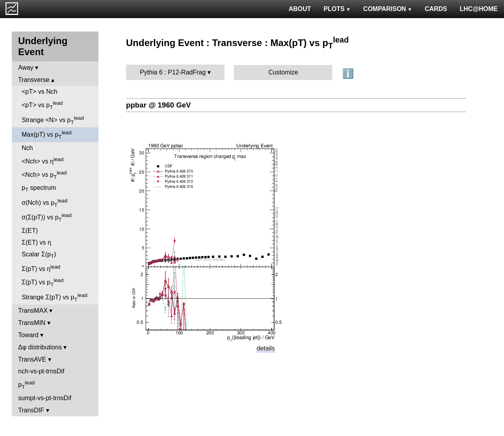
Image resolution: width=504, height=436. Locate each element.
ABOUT (300, 9)
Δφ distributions (40, 347)
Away (26, 68)
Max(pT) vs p (47, 135)
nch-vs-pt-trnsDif (41, 371)
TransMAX (33, 311)
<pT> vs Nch (40, 92)
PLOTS (337, 9)
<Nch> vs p (44, 175)
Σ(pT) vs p (43, 282)
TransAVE (32, 359)
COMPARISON (387, 9)
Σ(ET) (30, 231)
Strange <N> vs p (53, 120)
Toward (28, 335)
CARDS (436, 9)
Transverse (34, 80)
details (266, 348)
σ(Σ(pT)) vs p (47, 217)
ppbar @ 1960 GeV (158, 105)
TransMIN (32, 323)
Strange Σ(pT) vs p (55, 297)
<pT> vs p (42, 105)
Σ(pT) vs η (41, 268)
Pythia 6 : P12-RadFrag (173, 72)
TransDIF (31, 410)
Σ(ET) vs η (36, 242)
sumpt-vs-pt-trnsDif (45, 398)
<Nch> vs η (43, 160)
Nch (27, 148)
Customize (283, 72)
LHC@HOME (479, 9)
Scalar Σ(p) (39, 255)
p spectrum (39, 188)
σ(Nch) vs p (44, 203)
